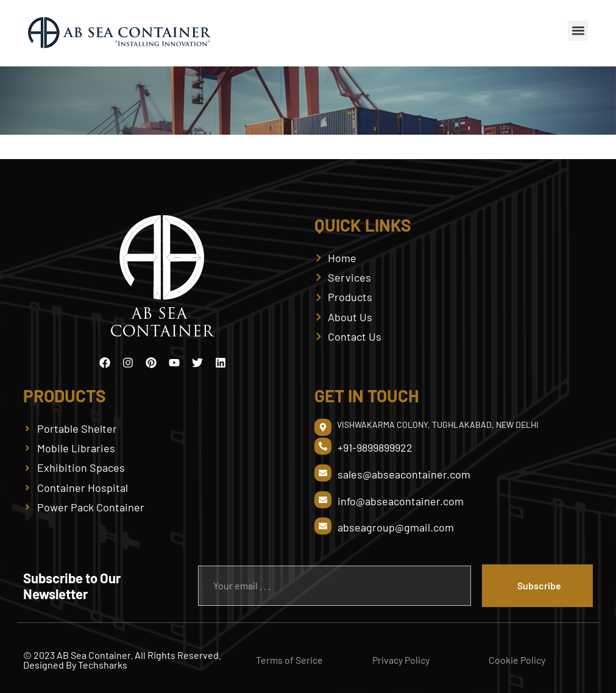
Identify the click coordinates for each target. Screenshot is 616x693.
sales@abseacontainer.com (404, 474)
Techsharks (103, 665)
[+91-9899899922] (323, 446)
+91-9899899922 (375, 447)
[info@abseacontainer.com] (323, 500)
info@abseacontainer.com (401, 501)
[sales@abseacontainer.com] (323, 473)
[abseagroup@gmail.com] (323, 526)
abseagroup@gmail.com (396, 527)
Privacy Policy (401, 660)
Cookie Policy (517, 660)
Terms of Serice (289, 660)
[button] (578, 31)
